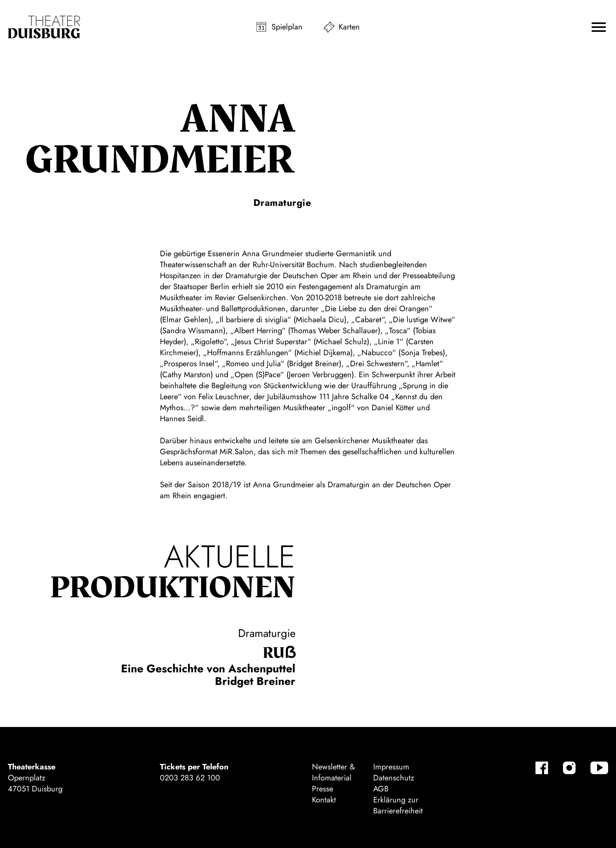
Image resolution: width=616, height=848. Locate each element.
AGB (381, 789)
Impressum (391, 767)
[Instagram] (569, 768)
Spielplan (287, 27)
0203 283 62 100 (190, 778)
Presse (323, 789)
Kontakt (324, 800)
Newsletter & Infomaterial (334, 772)
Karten (349, 27)
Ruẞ (279, 653)
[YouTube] (599, 768)
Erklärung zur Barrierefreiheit (398, 805)
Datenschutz (394, 778)
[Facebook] (542, 768)
